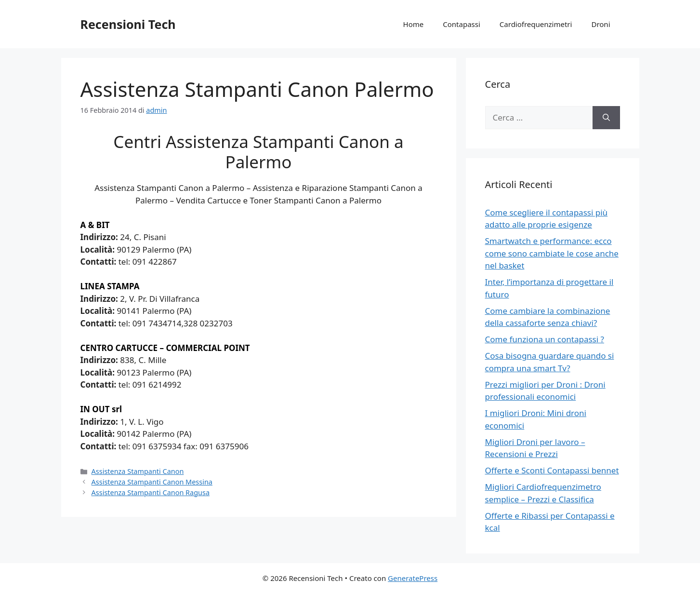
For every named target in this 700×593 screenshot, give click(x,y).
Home (414, 24)
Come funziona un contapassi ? (545, 339)
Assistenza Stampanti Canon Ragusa (151, 492)
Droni (601, 24)
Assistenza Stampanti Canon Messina (152, 482)
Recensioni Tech (128, 24)
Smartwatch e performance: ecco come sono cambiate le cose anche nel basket (552, 253)
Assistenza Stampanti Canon (138, 471)
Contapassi (462, 24)
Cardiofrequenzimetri (536, 24)
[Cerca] (606, 118)
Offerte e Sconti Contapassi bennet (552, 470)
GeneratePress (413, 578)
